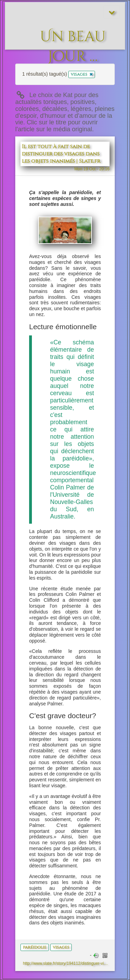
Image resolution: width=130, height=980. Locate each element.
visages (61, 947)
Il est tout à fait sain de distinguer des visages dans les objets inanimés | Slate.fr (61, 154)
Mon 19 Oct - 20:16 (92, 169)
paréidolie (35, 947)
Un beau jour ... (73, 33)
